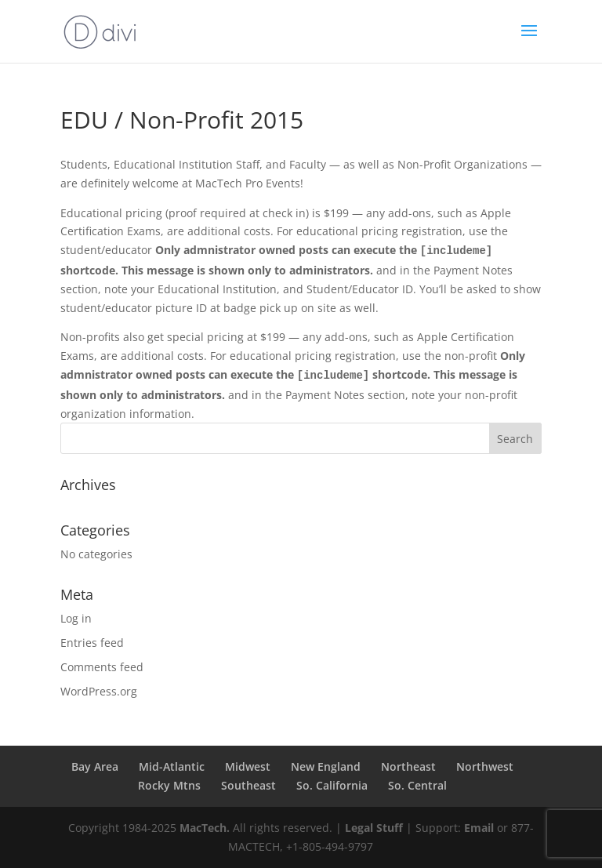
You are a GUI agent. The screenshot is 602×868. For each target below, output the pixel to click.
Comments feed (102, 667)
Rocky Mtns (169, 785)
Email (479, 828)
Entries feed (92, 643)
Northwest (485, 766)
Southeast (248, 785)
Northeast (408, 766)
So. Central (417, 785)
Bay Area (95, 766)
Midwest (248, 766)
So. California (332, 785)
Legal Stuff (374, 828)
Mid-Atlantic (172, 766)
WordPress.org (99, 691)
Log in (76, 618)
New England (326, 766)
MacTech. (205, 828)
